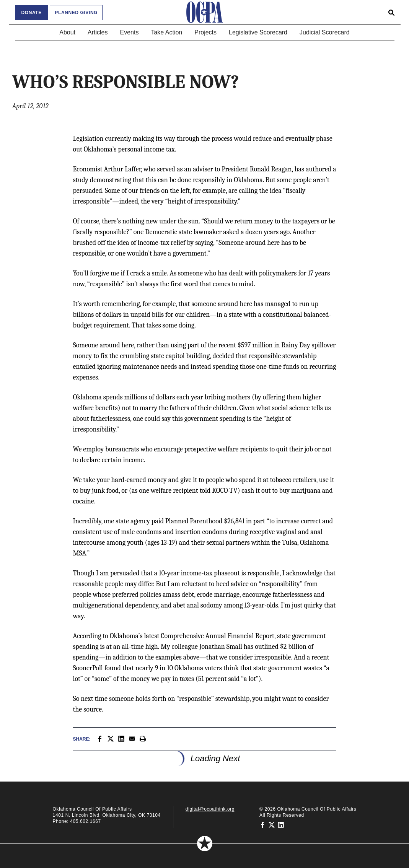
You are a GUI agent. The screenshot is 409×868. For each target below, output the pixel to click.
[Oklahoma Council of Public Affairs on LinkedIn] (281, 824)
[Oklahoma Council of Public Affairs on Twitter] (272, 824)
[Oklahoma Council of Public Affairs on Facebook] (262, 824)
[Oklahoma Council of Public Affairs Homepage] (205, 12)
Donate (32, 13)
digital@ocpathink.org (210, 809)
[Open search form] (391, 12)
